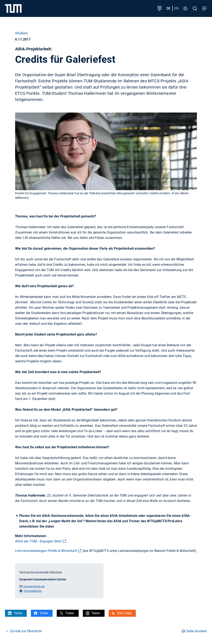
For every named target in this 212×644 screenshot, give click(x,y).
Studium (21, 33)
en (176, 8)
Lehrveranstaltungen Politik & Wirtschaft (46, 551)
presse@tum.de (34, 586)
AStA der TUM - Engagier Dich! (38, 541)
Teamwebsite (33, 591)
